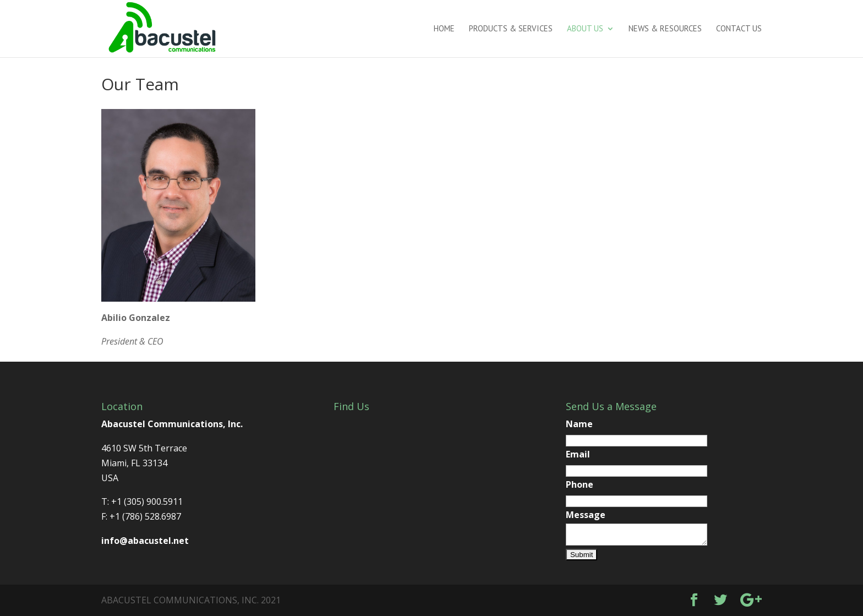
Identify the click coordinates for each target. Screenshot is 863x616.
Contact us (739, 29)
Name (579, 424)
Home (444, 29)
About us (585, 29)
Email (578, 454)
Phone (580, 484)
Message (586, 515)
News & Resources (665, 29)
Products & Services (511, 29)
